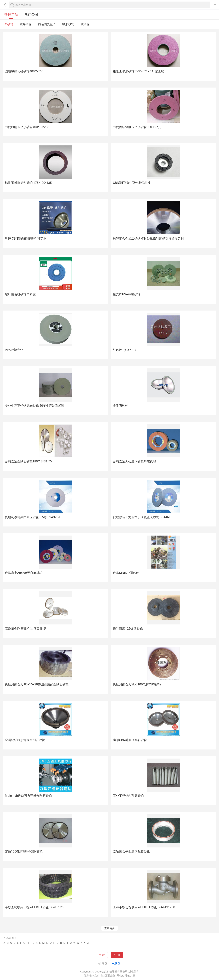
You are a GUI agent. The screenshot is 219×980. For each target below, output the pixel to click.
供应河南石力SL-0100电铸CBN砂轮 (137, 684)
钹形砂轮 (26, 24)
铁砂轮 (85, 24)
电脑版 (116, 964)
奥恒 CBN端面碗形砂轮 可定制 (26, 239)
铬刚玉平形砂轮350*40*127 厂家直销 (138, 71)
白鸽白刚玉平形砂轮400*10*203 (27, 127)
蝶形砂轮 (68, 24)
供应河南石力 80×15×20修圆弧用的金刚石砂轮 (37, 684)
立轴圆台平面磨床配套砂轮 (131, 851)
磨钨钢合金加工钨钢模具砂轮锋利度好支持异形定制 (148, 239)
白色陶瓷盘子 (47, 24)
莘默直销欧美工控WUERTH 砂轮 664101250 (35, 907)
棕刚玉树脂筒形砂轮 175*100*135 (28, 183)
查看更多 (109, 928)
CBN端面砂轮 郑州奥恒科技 (132, 183)
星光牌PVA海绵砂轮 (127, 294)
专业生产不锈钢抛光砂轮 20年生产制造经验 (35, 406)
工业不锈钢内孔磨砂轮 (128, 796)
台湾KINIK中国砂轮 (126, 573)
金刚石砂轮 (121, 406)
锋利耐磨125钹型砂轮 (128, 629)
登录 (102, 955)
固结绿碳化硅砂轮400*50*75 (25, 71)
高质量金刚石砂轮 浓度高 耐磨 (26, 629)
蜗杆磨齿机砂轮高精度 (20, 294)
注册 (117, 955)
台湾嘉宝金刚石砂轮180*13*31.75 (28, 461)
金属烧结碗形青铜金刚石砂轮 (25, 740)
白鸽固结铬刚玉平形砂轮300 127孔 (137, 127)
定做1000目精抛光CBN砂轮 (24, 851)
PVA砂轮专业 (14, 350)
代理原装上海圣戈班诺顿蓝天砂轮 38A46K (142, 517)
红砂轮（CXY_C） (125, 350)
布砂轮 (9, 24)
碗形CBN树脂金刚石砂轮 (130, 740)
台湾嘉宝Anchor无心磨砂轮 (24, 573)
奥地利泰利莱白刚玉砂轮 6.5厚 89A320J (33, 517)
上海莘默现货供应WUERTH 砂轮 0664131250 (144, 907)
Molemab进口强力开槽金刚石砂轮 (28, 796)
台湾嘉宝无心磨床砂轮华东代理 (134, 461)
